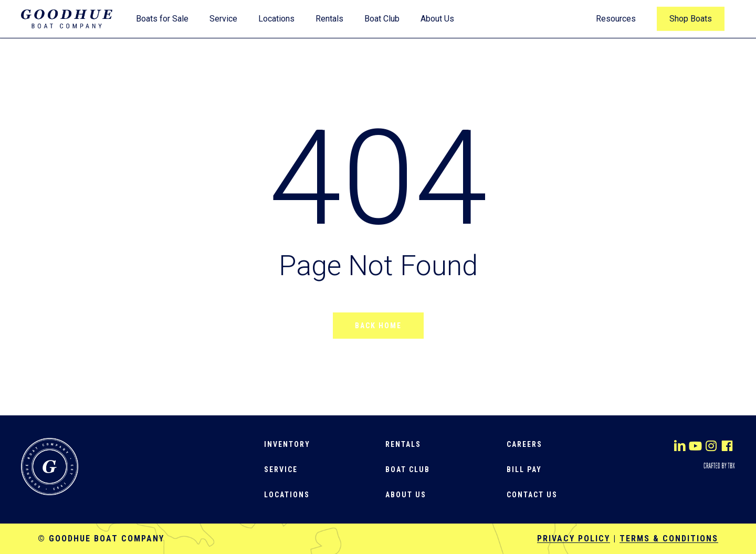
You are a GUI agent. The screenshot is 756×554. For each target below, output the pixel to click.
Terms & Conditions (669, 539)
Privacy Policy (574, 539)
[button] (287, 444)
